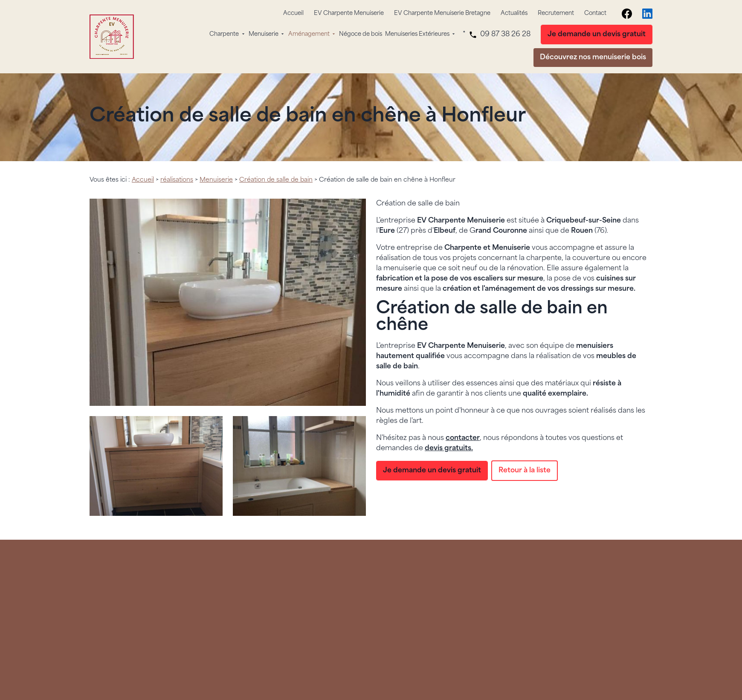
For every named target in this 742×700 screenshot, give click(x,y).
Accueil (293, 13)
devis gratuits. (449, 448)
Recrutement (556, 13)
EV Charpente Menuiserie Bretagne (442, 13)
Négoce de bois (361, 34)
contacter (463, 438)
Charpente (224, 34)
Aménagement (309, 34)
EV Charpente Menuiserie (349, 13)
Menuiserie (264, 34)
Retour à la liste (525, 471)
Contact (595, 13)
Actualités (514, 13)
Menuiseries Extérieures (417, 34)
